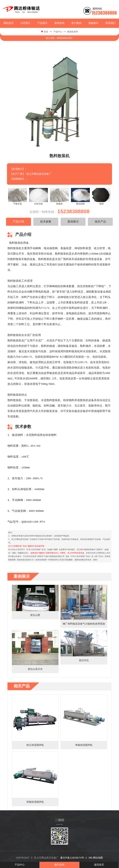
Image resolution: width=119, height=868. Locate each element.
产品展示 (42, 23)
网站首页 (9, 23)
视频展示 (93, 23)
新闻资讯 (59, 23)
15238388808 (73, 211)
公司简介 (25, 23)
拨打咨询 (59, 865)
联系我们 (110, 23)
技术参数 (46, 222)
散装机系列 (73, 32)
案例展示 (73, 222)
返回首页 (99, 865)
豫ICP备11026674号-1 (74, 858)
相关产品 (100, 222)
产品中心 (58, 32)
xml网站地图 (96, 858)
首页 (46, 32)
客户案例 (76, 23)
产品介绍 (18, 222)
